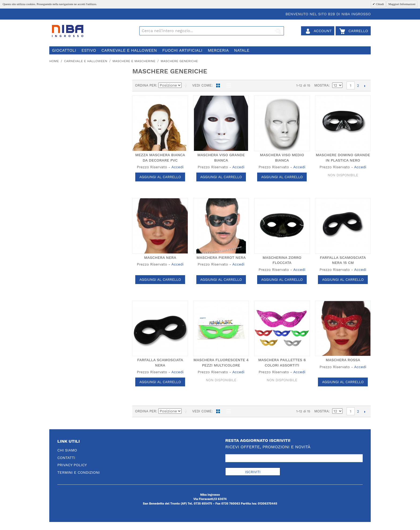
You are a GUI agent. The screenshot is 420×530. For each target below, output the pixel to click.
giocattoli (64, 50)
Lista (227, 85)
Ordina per (146, 85)
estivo (89, 50)
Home (54, 61)
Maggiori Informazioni (402, 4)
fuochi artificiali (182, 50)
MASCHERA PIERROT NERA (221, 257)
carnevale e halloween (129, 50)
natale (242, 50)
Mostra (321, 85)
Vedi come (202, 85)
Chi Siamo (67, 450)
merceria (218, 50)
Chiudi (379, 4)
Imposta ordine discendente (187, 85)
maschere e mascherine (134, 61)
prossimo (365, 86)
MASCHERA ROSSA (343, 360)
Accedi (177, 167)
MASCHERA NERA (160, 257)
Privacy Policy (72, 465)
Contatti (66, 458)
